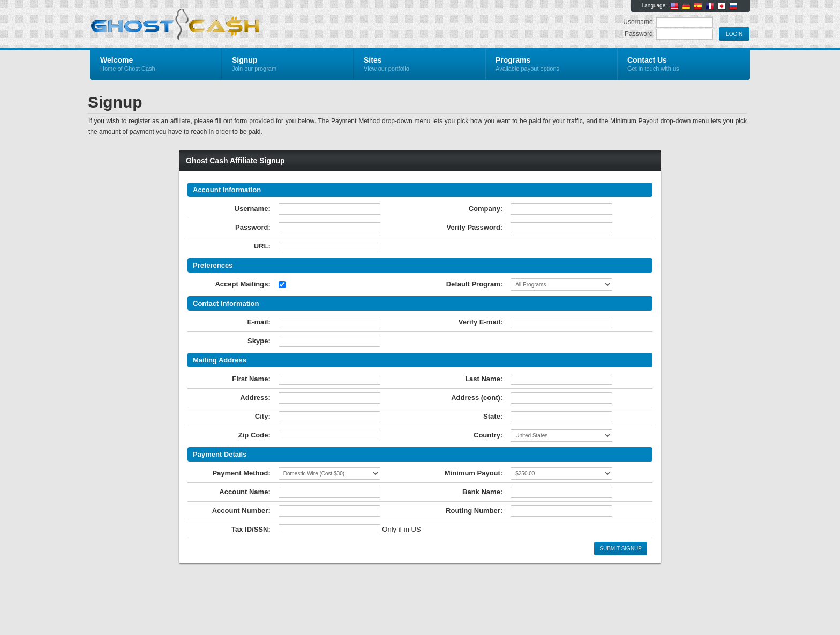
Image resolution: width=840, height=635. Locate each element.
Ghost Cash (218, 25)
